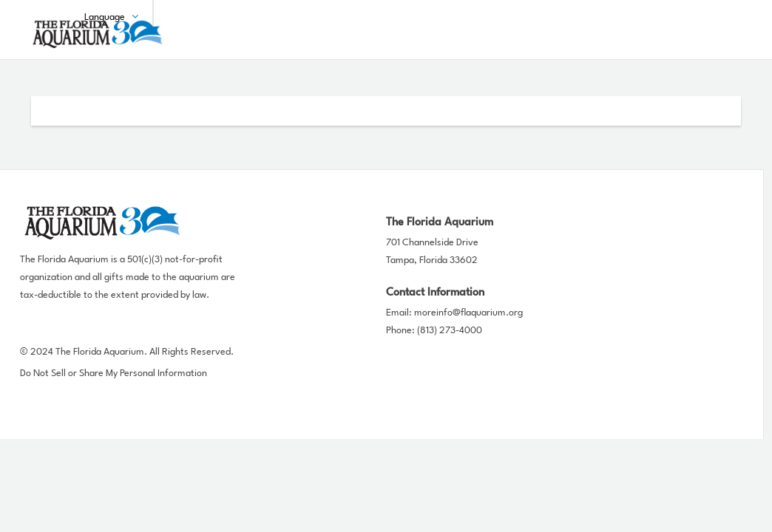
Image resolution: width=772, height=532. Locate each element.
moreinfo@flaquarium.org (468, 313)
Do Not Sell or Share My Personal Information (114, 374)
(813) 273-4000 (450, 331)
